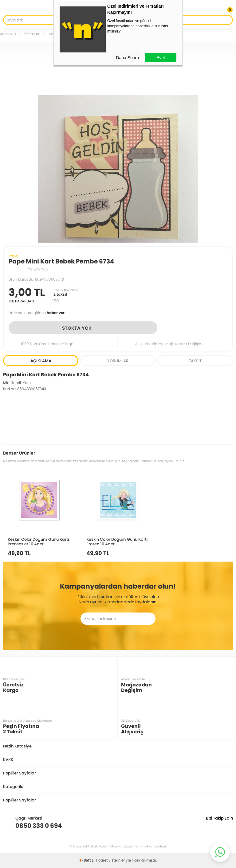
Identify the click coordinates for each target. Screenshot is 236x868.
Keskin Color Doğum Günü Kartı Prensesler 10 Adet (38, 542)
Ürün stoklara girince (37, 313)
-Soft (86, 860)
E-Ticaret (100, 860)
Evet (161, 58)
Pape (13, 256)
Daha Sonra (127, 58)
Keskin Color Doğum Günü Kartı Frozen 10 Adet (117, 542)
